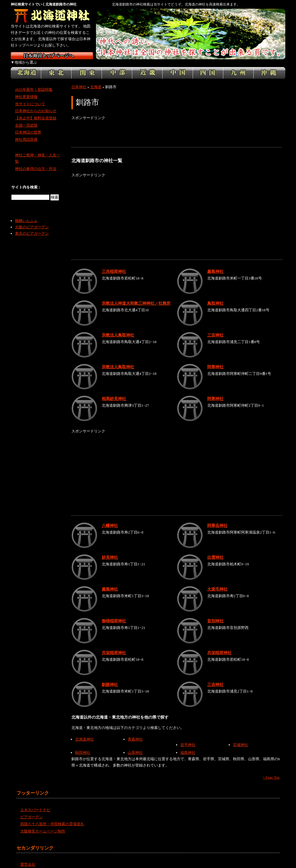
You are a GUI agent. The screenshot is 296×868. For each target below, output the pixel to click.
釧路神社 (110, 678)
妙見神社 (110, 551)
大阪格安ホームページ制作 (43, 825)
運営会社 (28, 858)
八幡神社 (110, 519)
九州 (238, 66)
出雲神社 (215, 551)
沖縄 (269, 66)
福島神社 (188, 746)
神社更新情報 (26, 90)
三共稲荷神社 (114, 265)
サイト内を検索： (26, 181)
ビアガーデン (32, 810)
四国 (208, 66)
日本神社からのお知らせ (36, 104)
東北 (56, 66)
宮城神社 (240, 738)
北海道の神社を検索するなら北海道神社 (52, 16)
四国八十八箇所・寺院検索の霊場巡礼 (52, 818)
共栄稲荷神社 (114, 646)
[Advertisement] (177, 128)
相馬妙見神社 (114, 392)
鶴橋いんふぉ (26, 214)
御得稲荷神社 (114, 615)
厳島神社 (215, 265)
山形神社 (135, 746)
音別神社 (215, 615)
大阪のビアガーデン (32, 221)
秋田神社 (83, 746)
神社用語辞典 (26, 133)
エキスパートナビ (35, 803)
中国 (178, 66)
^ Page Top (271, 771)
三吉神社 (215, 329)
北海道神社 (85, 733)
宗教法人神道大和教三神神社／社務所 (136, 297)
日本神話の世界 (28, 126)
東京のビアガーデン (32, 227)
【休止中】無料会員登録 (36, 112)
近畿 (147, 66)
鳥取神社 (215, 297)
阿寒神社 (215, 360)
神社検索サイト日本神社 (52, 56)
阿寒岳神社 (217, 519)
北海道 (26, 66)
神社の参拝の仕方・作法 (36, 162)
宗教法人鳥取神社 (118, 329)
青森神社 (135, 733)
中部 (117, 66)
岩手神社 (188, 738)
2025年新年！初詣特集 (34, 83)
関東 (87, 66)
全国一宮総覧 (26, 119)
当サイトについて (30, 97)
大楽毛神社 (217, 583)
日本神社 (79, 80)
